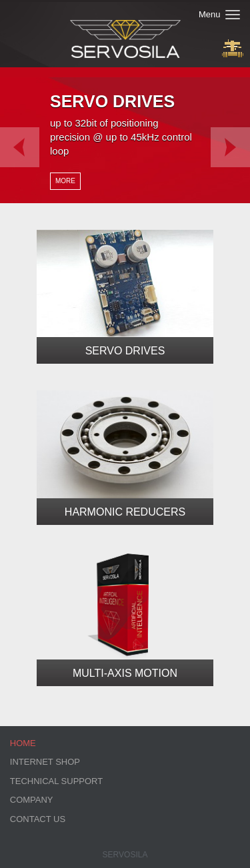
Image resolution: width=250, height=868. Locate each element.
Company (32, 800)
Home (23, 743)
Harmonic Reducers (125, 512)
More (65, 181)
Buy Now (233, 48)
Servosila (125, 855)
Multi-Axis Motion (125, 673)
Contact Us (38, 819)
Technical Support (56, 781)
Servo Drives (125, 351)
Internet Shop (45, 762)
